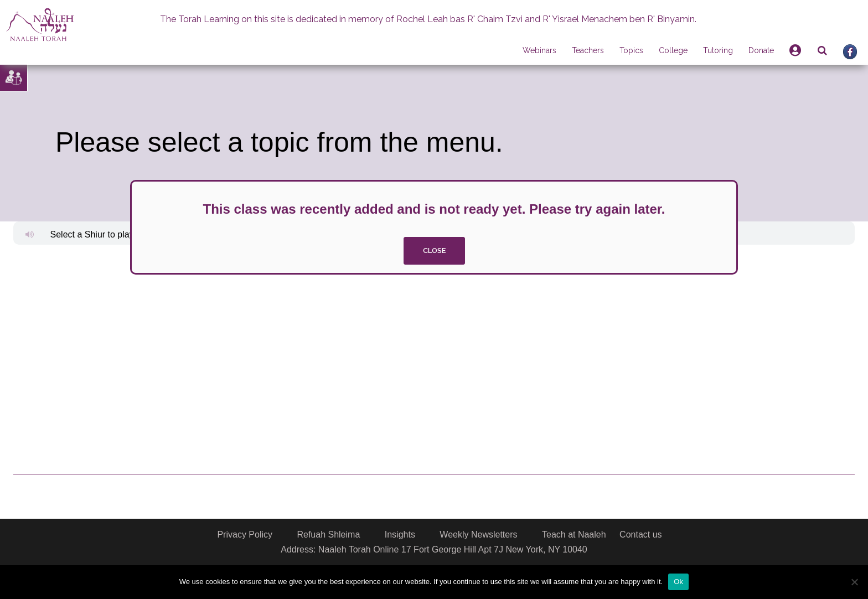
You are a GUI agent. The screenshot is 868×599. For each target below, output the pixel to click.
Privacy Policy (245, 535)
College (673, 50)
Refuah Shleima (328, 535)
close (434, 251)
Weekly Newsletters (478, 535)
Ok (678, 582)
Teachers (588, 50)
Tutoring (718, 50)
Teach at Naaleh (574, 535)
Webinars (539, 50)
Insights (400, 535)
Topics (631, 50)
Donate (761, 50)
